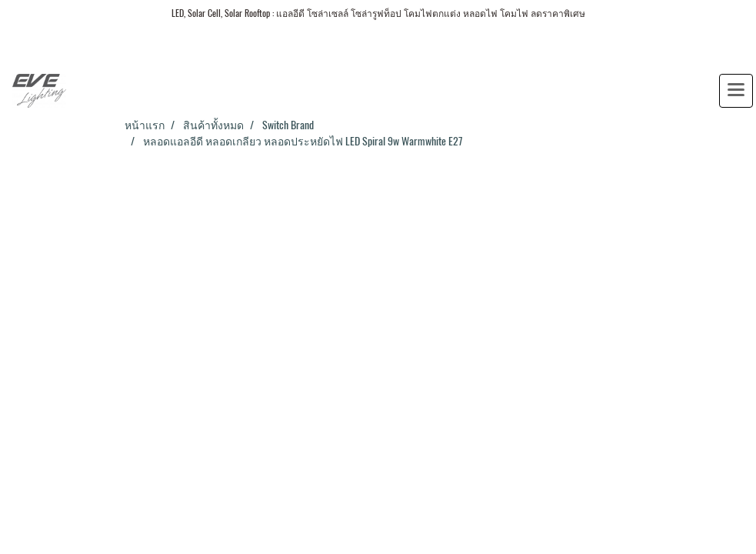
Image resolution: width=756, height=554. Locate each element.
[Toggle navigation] (736, 91)
